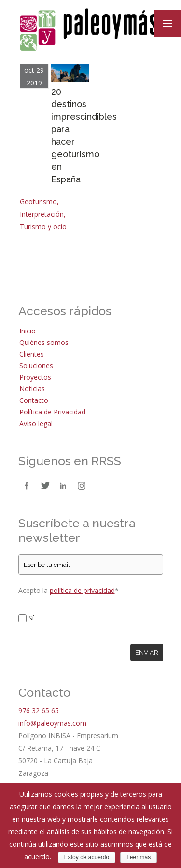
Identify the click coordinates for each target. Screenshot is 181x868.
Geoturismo (38, 201)
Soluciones (36, 365)
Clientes (32, 354)
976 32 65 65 (39, 710)
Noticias (32, 389)
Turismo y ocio (43, 227)
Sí (31, 618)
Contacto (34, 400)
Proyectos (35, 377)
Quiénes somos (44, 342)
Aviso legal (36, 423)
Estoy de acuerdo (87, 857)
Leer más (139, 857)
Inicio (28, 331)
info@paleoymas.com (52, 723)
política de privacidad (82, 590)
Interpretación (42, 214)
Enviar (147, 652)
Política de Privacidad (52, 412)
